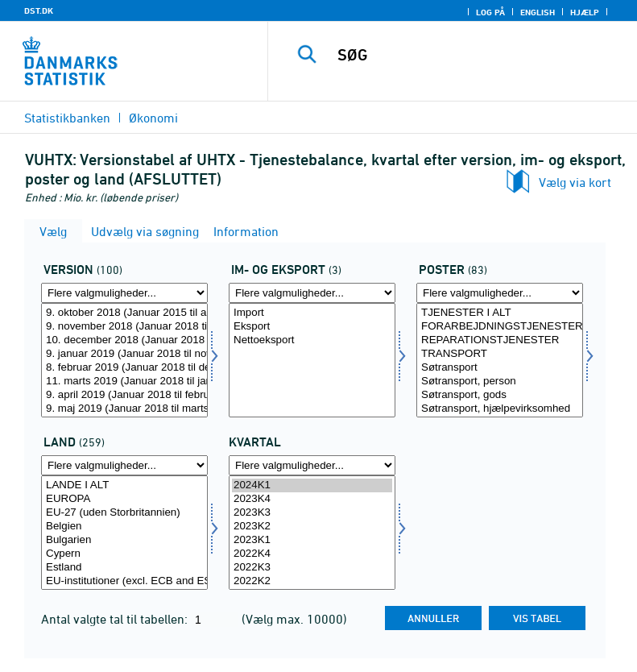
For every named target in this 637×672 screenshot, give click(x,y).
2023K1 (312, 540)
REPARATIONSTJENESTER (500, 340)
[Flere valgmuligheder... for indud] (312, 293)
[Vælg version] (124, 360)
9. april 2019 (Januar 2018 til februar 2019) (124, 395)
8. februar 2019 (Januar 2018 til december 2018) (124, 368)
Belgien (124, 527)
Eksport (312, 327)
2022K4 (312, 554)
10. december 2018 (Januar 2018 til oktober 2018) (124, 340)
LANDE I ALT (124, 485)
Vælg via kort (575, 182)
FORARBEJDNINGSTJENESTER (500, 327)
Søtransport (500, 368)
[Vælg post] (500, 360)
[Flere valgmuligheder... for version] (124, 293)
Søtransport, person (500, 382)
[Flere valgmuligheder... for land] (124, 465)
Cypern (124, 554)
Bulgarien (124, 540)
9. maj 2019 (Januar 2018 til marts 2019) (124, 409)
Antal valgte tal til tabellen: (116, 619)
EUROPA (124, 499)
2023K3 (312, 513)
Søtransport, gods (500, 395)
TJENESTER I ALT (500, 313)
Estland (124, 568)
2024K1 (312, 485)
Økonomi (153, 118)
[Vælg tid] (312, 533)
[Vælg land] (124, 533)
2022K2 (312, 581)
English (538, 12)
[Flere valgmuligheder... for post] (500, 293)
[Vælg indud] (312, 360)
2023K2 (312, 527)
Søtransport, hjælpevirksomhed (500, 409)
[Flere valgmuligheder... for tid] (312, 465)
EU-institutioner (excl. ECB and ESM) (124, 581)
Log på (490, 12)
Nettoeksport (312, 340)
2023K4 (312, 499)
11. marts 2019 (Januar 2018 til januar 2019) (124, 382)
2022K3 (312, 568)
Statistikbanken (67, 118)
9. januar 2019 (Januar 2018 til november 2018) (124, 354)
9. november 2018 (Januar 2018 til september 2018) (124, 327)
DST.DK (39, 10)
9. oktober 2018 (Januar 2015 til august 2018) (124, 313)
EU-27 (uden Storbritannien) (124, 513)
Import (312, 313)
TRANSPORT (500, 354)
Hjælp (585, 12)
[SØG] (477, 55)
